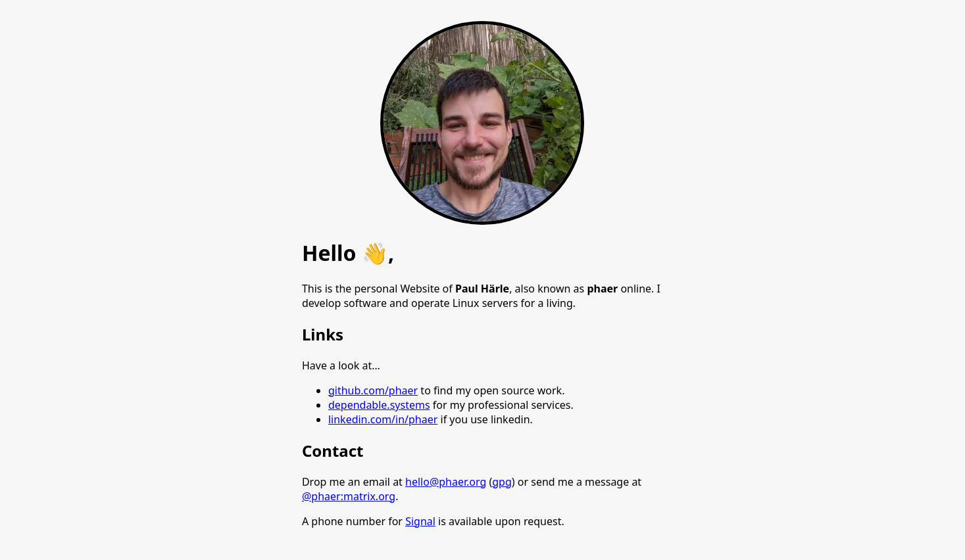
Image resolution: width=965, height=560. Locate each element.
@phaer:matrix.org (349, 496)
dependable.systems (379, 405)
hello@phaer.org (446, 482)
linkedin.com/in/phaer (383, 419)
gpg (502, 482)
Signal (420, 521)
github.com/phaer (373, 390)
